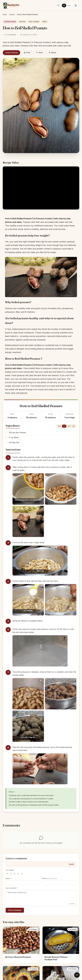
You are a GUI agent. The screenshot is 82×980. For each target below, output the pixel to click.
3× (74, 426)
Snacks (12, 15)
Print (27, 53)
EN (64, 5)
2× (69, 426)
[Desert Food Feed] (11, 5)
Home (5, 15)
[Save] (39, 53)
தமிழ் (69, 5)
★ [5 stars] (22, 874)
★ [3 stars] (15, 874)
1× (64, 426)
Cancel (71, 864)
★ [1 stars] (7, 874)
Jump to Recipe (11, 53)
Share (52, 53)
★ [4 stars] (18, 874)
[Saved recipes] (58, 5)
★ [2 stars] (11, 874)
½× (59, 426)
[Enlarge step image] (28, 489)
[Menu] (76, 5)
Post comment (15, 910)
